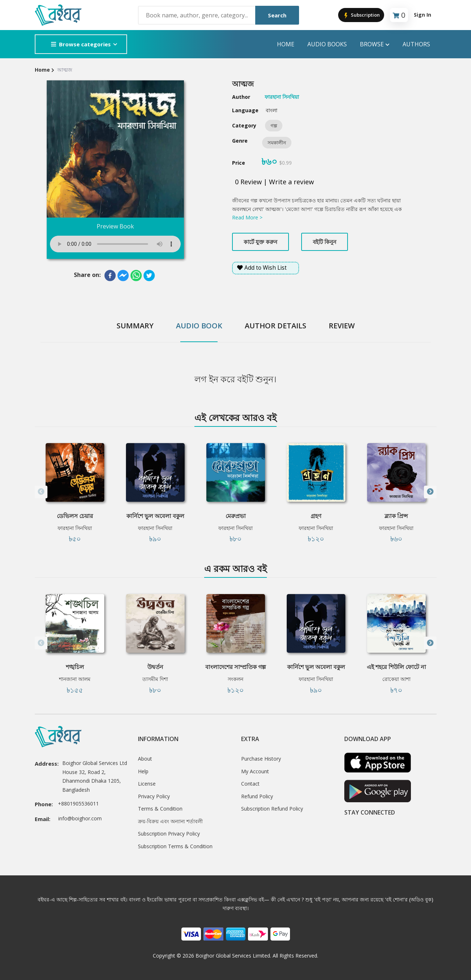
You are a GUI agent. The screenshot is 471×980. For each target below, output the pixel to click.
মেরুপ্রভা (236, 516)
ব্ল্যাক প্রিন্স (396, 516)
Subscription (361, 15)
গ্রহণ (316, 516)
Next (430, 492)
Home (286, 44)
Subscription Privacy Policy (169, 834)
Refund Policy (257, 796)
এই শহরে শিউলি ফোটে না (396, 667)
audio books (327, 44)
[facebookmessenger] (123, 276)
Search (277, 15)
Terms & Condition (160, 809)
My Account (255, 771)
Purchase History (261, 759)
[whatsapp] (136, 276)
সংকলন (235, 679)
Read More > (247, 217)
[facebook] (110, 276)
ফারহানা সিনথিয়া (75, 528)
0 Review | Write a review (274, 182)
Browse (375, 44)
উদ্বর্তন (155, 667)
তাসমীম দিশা (155, 679)
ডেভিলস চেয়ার (75, 516)
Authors (416, 44)
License (147, 784)
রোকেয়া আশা (396, 679)
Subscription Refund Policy (272, 809)
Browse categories (81, 44)
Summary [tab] (135, 326)
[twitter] (149, 276)
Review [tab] (342, 326)
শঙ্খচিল (75, 667)
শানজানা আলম (75, 679)
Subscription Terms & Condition (175, 846)
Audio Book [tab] (199, 326)
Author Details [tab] (276, 326)
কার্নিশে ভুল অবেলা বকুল (155, 516)
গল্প (274, 126)
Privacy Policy (154, 796)
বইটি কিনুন (325, 242)
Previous (41, 492)
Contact (250, 784)
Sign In (422, 15)
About (145, 759)
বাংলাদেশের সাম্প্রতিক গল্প (235, 667)
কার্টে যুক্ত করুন (260, 242)
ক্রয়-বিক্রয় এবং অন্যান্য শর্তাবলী (170, 821)
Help (143, 771)
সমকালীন (277, 143)
